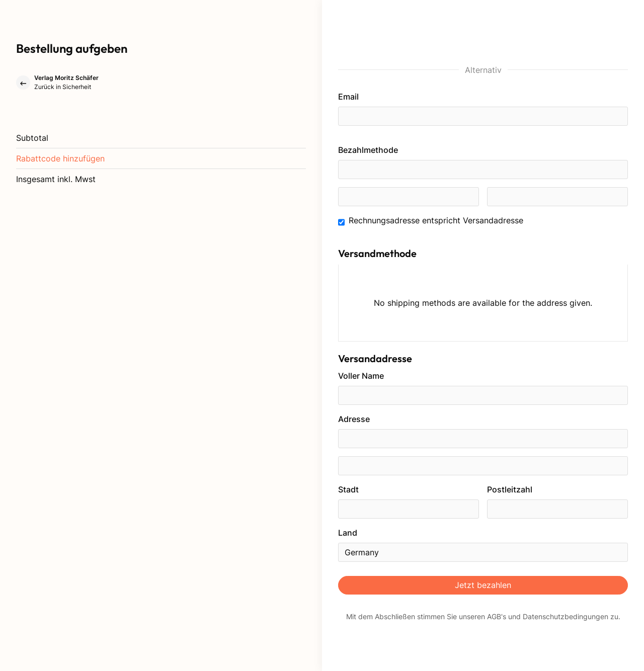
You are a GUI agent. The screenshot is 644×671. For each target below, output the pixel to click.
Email (348, 97)
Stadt (348, 489)
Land (348, 533)
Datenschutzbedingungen (566, 617)
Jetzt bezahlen (483, 585)
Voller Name (361, 376)
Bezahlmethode (368, 150)
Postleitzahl (510, 489)
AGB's (497, 617)
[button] (60, 158)
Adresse (354, 419)
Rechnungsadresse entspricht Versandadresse (436, 220)
